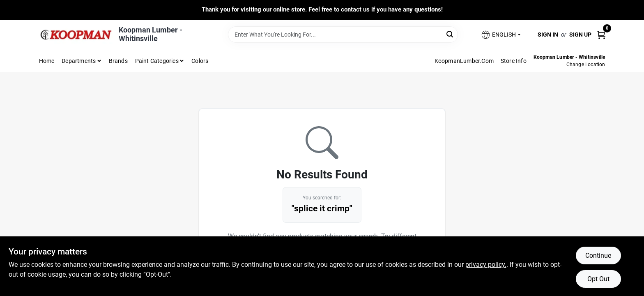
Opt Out (598, 279)
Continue (598, 256)
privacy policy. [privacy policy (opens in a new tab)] (486, 265)
